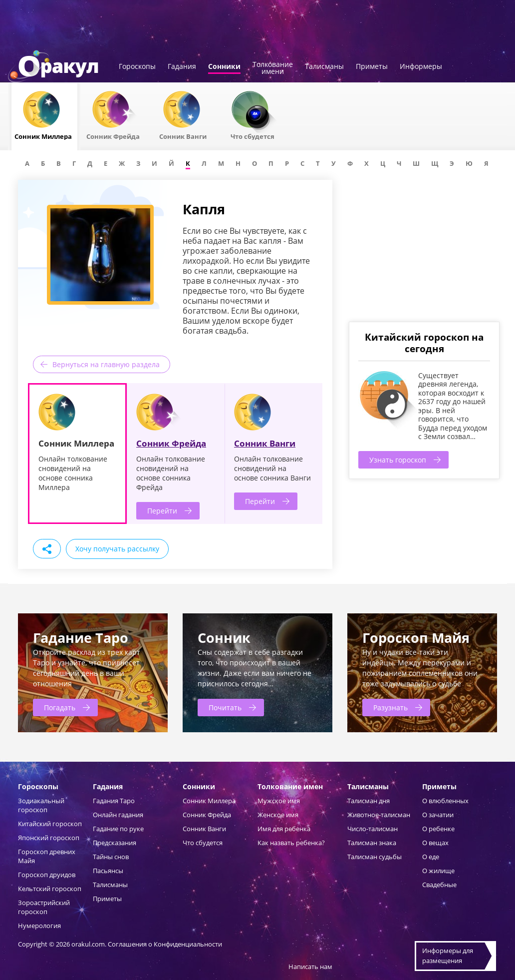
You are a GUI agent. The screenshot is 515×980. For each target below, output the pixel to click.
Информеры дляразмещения (448, 956)
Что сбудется (203, 843)
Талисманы (324, 67)
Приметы (372, 67)
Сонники (224, 67)
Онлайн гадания (118, 815)
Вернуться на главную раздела (106, 364)
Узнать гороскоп (398, 460)
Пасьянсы (108, 871)
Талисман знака (372, 843)
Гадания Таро (114, 801)
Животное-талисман (379, 815)
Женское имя (278, 815)
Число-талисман (373, 829)
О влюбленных (445, 801)
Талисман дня (369, 801)
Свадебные (439, 885)
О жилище (438, 871)
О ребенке (438, 829)
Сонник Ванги (265, 443)
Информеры (421, 67)
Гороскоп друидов (47, 875)
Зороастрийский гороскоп (44, 907)
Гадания (182, 67)
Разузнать (390, 708)
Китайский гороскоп (50, 824)
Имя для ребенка (284, 829)
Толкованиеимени (273, 68)
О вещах (435, 843)
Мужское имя (279, 801)
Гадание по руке (118, 829)
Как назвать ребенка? (291, 843)
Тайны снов (111, 857)
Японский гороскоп (49, 838)
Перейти (162, 511)
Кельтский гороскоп (50, 889)
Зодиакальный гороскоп (41, 805)
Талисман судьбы (375, 857)
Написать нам (310, 967)
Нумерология (39, 926)
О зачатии (438, 815)
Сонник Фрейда (171, 443)
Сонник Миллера (209, 801)
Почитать (225, 708)
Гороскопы (137, 67)
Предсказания (115, 843)
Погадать (60, 708)
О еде (431, 857)
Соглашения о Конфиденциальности (165, 944)
